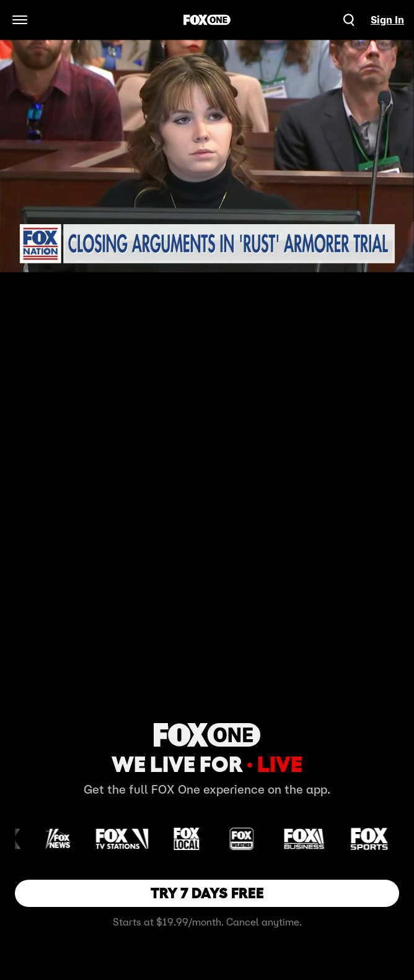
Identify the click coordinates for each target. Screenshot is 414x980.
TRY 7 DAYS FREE (207, 893)
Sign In (387, 20)
